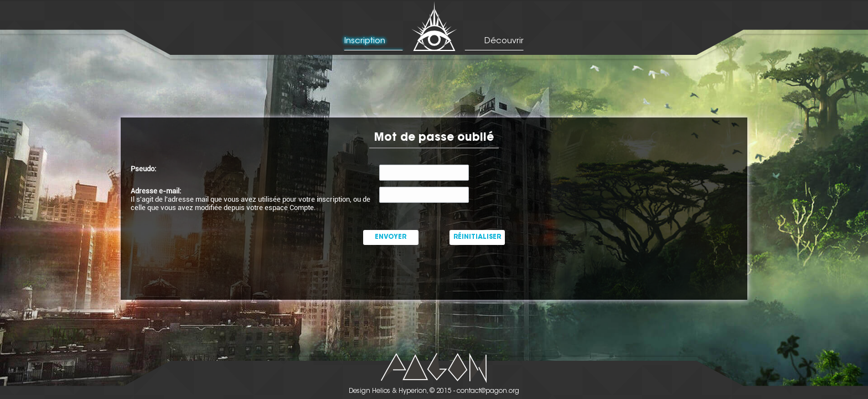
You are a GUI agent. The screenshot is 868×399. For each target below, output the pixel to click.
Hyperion (413, 391)
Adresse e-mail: (156, 191)
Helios (381, 391)
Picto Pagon (434, 368)
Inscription (365, 41)
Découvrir (504, 41)
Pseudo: (143, 169)
